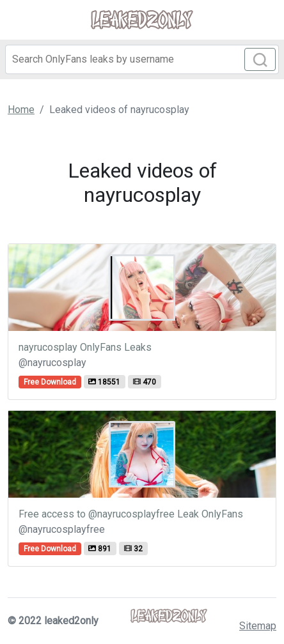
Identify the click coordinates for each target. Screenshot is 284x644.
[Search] (142, 59)
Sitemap (258, 626)
